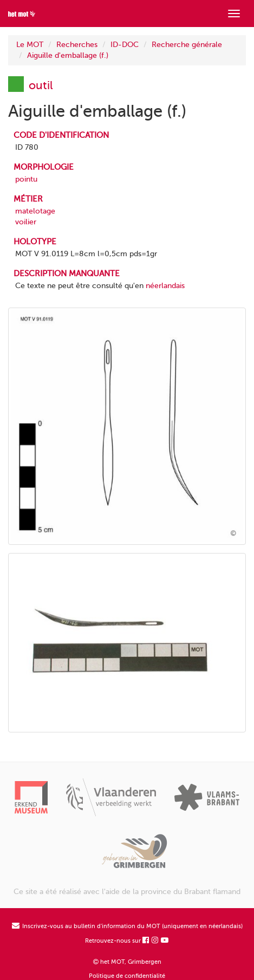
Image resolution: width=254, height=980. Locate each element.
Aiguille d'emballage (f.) (68, 55)
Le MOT (30, 45)
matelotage (35, 211)
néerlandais (165, 286)
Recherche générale (187, 45)
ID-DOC (125, 45)
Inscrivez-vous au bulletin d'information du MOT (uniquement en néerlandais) (127, 926)
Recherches (77, 45)
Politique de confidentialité (127, 976)
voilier (26, 222)
